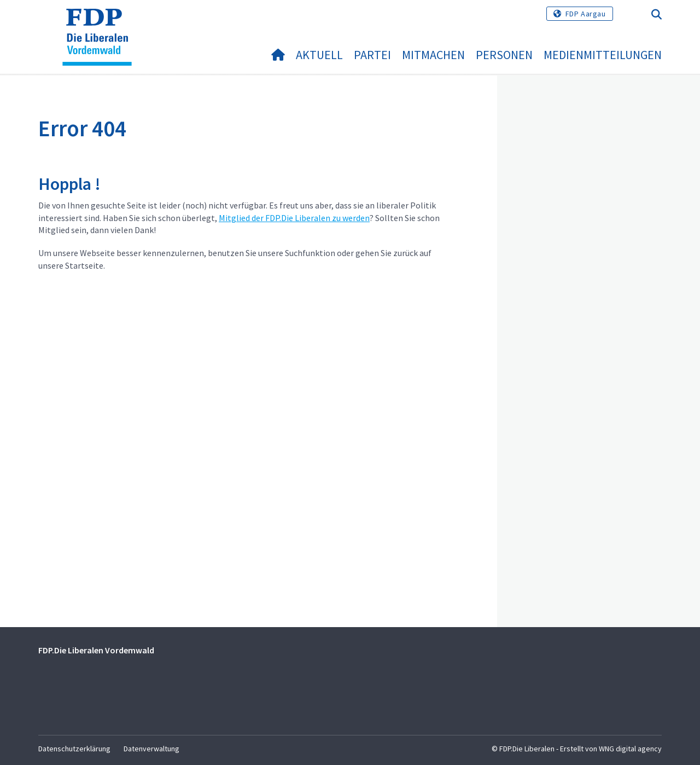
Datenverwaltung (151, 749)
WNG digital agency (630, 749)
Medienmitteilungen (603, 55)
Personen (504, 55)
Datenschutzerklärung (74, 749)
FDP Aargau (586, 14)
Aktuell (319, 55)
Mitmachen (433, 55)
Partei (372, 55)
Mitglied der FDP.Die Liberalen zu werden (294, 218)
